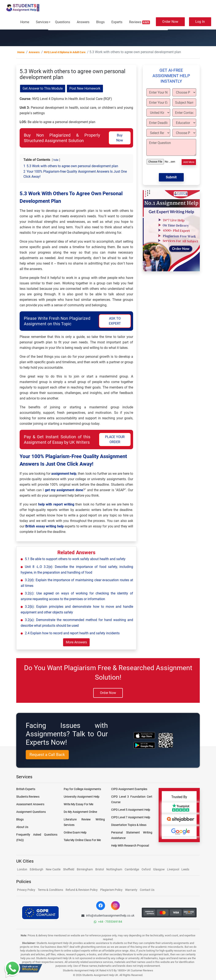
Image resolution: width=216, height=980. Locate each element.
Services (42, 22)
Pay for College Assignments (82, 789)
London (22, 869)
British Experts (26, 789)
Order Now (170, 22)
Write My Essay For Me (78, 804)
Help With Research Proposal (130, 846)
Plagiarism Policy (111, 890)
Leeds (185, 869)
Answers (83, 22)
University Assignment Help (82, 797)
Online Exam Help (75, 832)
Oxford (146, 869)
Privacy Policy (26, 890)
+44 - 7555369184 (108, 922)
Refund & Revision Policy (82, 890)
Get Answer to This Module (43, 88)
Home (25, 22)
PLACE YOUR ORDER (115, 439)
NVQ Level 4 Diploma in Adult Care (65, 52)
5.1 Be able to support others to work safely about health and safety (75, 559)
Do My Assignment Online (80, 812)
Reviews (140, 22)
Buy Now (120, 138)
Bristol (100, 869)
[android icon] (144, 745)
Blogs (100, 22)
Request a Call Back (47, 755)
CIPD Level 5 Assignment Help (131, 810)
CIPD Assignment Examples (129, 789)
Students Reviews (28, 797)
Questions (63, 22)
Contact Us (147, 890)
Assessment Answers (30, 804)
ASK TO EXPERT (115, 321)
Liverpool (173, 869)
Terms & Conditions (50, 890)
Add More (189, 162)
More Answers (76, 642)
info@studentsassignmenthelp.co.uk (108, 915)
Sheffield (69, 869)
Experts (117, 22)
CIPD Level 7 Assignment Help (131, 817)
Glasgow (159, 869)
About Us (22, 827)
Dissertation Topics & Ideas (129, 825)
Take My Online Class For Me (82, 840)
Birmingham (85, 869)
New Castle (53, 869)
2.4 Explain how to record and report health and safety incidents (72, 633)
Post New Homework (85, 88)
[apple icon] (144, 735)
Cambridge (132, 869)
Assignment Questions (31, 812)
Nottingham (114, 869)
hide (56, 160)
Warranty (131, 890)
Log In (200, 22)
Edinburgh (36, 869)
